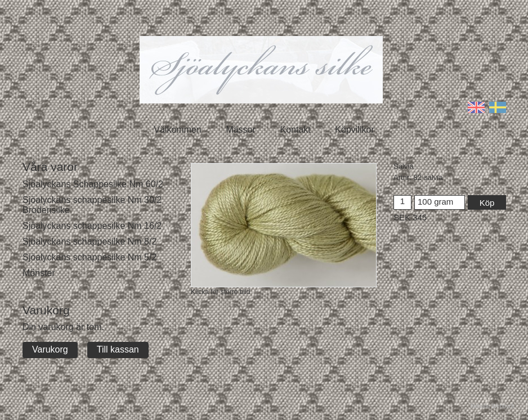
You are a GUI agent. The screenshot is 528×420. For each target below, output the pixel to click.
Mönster (39, 273)
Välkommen (177, 130)
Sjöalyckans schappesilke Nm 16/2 (92, 226)
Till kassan (118, 349)
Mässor (240, 130)
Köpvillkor (354, 130)
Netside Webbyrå (492, 406)
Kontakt (295, 130)
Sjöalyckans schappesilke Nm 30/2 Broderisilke (92, 205)
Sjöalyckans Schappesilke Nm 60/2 (93, 184)
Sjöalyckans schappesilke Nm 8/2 (90, 241)
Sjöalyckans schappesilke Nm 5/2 (90, 257)
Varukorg (50, 349)
